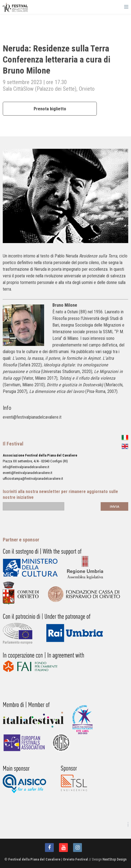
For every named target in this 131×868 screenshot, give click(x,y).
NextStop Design (115, 859)
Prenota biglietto (50, 109)
